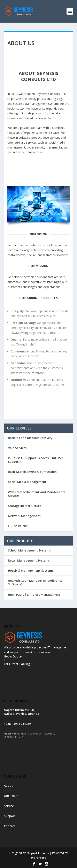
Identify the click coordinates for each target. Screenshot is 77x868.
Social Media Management (27, 482)
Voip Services (17, 448)
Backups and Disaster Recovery (30, 438)
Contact (10, 826)
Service (9, 806)
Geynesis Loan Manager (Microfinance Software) (35, 582)
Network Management (24, 516)
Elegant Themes (38, 853)
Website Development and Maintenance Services (37, 494)
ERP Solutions (18, 526)
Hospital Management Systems (31, 570)
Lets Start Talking (17, 664)
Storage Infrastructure (25, 506)
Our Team (11, 796)
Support (10, 816)
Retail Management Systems (29, 560)
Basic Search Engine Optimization (32, 472)
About (8, 786)
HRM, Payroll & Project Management (34, 595)
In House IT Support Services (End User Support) (36, 460)
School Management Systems (29, 550)
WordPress (38, 858)
